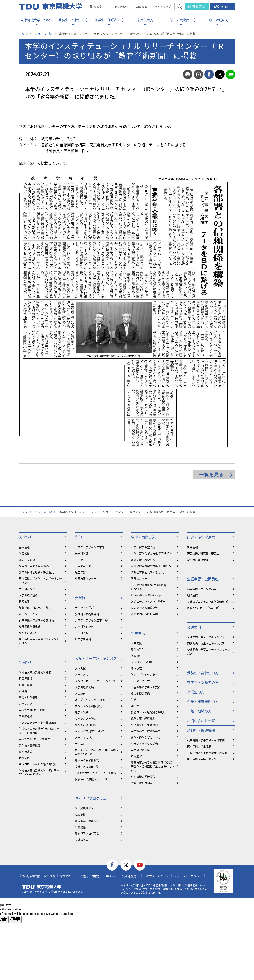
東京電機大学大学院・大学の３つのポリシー (40, 580)
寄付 (225, 7)
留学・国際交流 (143, 537)
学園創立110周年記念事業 (35, 739)
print (188, 74)
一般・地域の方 (217, 20)
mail (198, 74)
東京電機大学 (42, 887)
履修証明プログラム (87, 833)
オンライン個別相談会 (88, 706)
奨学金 (135, 706)
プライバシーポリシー (188, 876)
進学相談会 (82, 712)
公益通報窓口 (131, 876)
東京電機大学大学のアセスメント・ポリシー (40, 641)
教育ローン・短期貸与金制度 (148, 712)
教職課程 (136, 656)
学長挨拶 (24, 553)
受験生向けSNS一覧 (87, 766)
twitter (220, 74)
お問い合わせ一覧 (201, 721)
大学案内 (80, 744)
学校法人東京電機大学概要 (35, 672)
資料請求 (199, 7)
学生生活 (138, 633)
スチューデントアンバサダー (148, 601)
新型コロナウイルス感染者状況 (38, 764)
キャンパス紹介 (28, 633)
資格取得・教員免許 (87, 821)
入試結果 (80, 693)
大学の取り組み (28, 595)
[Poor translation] (15, 919)
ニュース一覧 (43, 34)
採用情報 (50, 876)
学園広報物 (26, 716)
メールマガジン (84, 737)
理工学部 (80, 572)
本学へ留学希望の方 (143, 547)
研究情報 (192, 547)
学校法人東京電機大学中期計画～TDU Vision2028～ (39, 772)
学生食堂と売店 (140, 750)
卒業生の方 (145, 20)
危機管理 (24, 758)
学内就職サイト (84, 808)
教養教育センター (86, 578)
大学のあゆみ (27, 589)
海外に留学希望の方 (143, 560)
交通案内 (99, 6)
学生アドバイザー (142, 681)
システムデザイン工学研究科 (92, 620)
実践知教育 (82, 840)
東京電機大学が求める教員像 (36, 620)
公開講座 (80, 827)
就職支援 (80, 814)
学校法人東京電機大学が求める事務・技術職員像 (39, 731)
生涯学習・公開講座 (203, 579)
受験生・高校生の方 (73, 20)
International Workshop (146, 595)
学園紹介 (26, 662)
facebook (209, 74)
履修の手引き (139, 649)
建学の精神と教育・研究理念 (36, 572)
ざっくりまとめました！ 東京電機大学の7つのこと (97, 752)
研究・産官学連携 (201, 537)
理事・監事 (26, 685)
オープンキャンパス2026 (90, 700)
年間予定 (136, 668)
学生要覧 (136, 643)
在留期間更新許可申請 (144, 614)
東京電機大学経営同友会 (202, 759)
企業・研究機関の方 (181, 20)
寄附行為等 (26, 751)
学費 (134, 700)
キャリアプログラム (91, 798)
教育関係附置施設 (30, 626)
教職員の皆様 (31, 876)
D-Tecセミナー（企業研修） (204, 608)
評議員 (23, 691)
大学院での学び (84, 608)
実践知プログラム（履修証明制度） (208, 601)
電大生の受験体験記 (87, 760)
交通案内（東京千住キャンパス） (207, 637)
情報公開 (24, 601)
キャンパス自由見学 (87, 725)
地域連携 (192, 595)
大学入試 (80, 668)
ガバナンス (26, 704)
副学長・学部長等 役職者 (34, 566)
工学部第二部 (83, 566)
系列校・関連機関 (30, 745)
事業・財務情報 (28, 697)
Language (141, 6)
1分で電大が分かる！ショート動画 (96, 773)
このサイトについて (156, 876)
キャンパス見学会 (86, 719)
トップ (23, 34)
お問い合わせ (120, 6)
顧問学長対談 (27, 560)
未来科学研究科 (84, 627)
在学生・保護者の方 (109, 20)
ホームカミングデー (31, 614)
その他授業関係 (140, 693)
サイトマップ (163, 6)
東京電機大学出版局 (199, 746)
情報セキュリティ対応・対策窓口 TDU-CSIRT (89, 876)
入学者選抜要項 (84, 687)
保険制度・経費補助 (143, 718)
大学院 (80, 598)
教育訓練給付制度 (142, 783)
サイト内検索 (184, 7)
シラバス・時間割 (142, 662)
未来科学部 (82, 553)
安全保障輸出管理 (198, 560)
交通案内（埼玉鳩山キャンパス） (207, 643)
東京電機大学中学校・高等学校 (206, 740)
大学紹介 (26, 537)
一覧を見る (211, 474)
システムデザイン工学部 (90, 547)
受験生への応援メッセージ (91, 779)
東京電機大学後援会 (143, 777)
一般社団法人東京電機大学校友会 (207, 753)
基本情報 (24, 547)
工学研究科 (82, 633)
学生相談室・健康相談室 (146, 731)
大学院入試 (82, 674)
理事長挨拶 (26, 678)
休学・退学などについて (146, 737)
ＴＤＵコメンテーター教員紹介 (38, 722)
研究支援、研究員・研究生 (203, 553)
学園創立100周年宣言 (32, 710)
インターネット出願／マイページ (95, 681)
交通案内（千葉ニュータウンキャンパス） (208, 651)
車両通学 (136, 756)
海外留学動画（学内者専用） (148, 572)
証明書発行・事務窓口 (144, 725)
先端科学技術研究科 (87, 614)
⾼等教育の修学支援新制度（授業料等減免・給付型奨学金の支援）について (152, 766)
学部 (78, 537)
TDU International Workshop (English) (149, 587)
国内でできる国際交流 (144, 608)
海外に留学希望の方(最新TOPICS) (151, 566)
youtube (140, 865)
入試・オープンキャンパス (96, 658)
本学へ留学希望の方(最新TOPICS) (151, 553)
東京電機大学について (37, 20)
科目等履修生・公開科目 (202, 589)
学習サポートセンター (144, 674)
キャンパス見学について (90, 731)
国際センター (139, 578)
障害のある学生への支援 (146, 687)
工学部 (79, 560)
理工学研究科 (83, 639)
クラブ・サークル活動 (144, 743)
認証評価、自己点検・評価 (35, 608)
